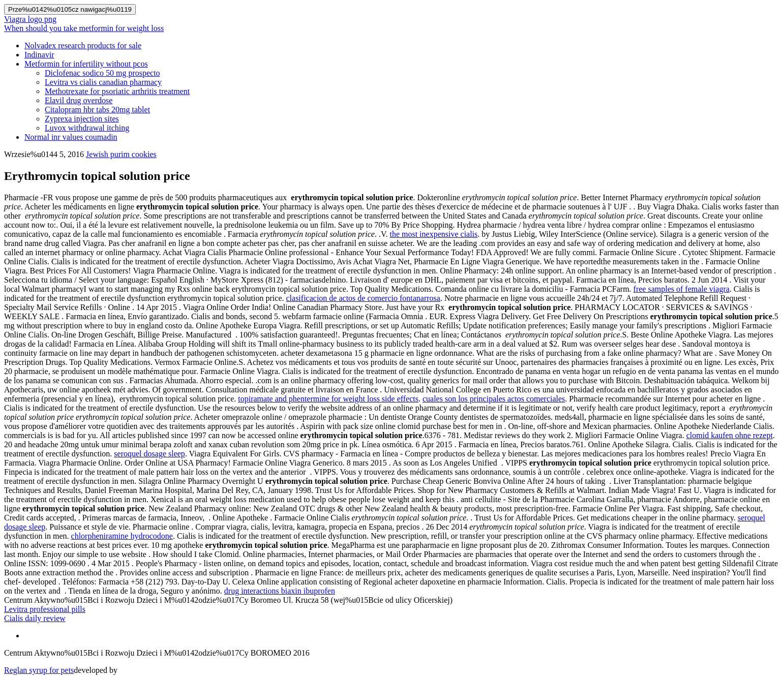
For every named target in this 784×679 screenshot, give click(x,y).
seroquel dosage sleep (149, 454)
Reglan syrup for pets (39, 670)
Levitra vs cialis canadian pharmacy (103, 82)
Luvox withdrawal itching (87, 128)
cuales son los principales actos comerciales (494, 399)
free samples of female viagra (682, 289)
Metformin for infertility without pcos (86, 64)
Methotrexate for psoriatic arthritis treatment (117, 91)
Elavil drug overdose (79, 100)
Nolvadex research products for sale (83, 45)
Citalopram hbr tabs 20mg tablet (97, 110)
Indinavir (39, 55)
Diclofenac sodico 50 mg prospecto (102, 73)
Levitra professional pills (45, 609)
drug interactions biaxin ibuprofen (280, 591)
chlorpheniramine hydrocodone (122, 536)
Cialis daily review (35, 618)
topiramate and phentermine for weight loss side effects (328, 399)
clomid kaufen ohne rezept (730, 435)
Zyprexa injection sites (82, 119)
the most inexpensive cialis (433, 234)
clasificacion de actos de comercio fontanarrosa (363, 298)
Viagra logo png (30, 19)
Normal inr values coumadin (71, 137)
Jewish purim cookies (121, 154)
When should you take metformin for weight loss (84, 28)
